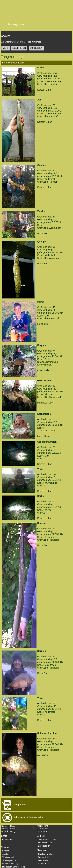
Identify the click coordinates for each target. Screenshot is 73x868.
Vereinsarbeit (8, 857)
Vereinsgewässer (10, 860)
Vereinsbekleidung (10, 864)
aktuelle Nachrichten (47, 840)
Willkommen (8, 840)
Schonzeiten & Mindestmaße (22, 818)
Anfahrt (5, 854)
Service (41, 850)
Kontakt (6, 851)
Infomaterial (43, 860)
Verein (5, 847)
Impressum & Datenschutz (14, 867)
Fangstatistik (44, 857)
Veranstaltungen (45, 843)
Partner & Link (44, 864)
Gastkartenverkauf (46, 854)
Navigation (14, 24)
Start (4, 836)
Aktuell (41, 836)
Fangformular (14, 805)
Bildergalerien (44, 846)
